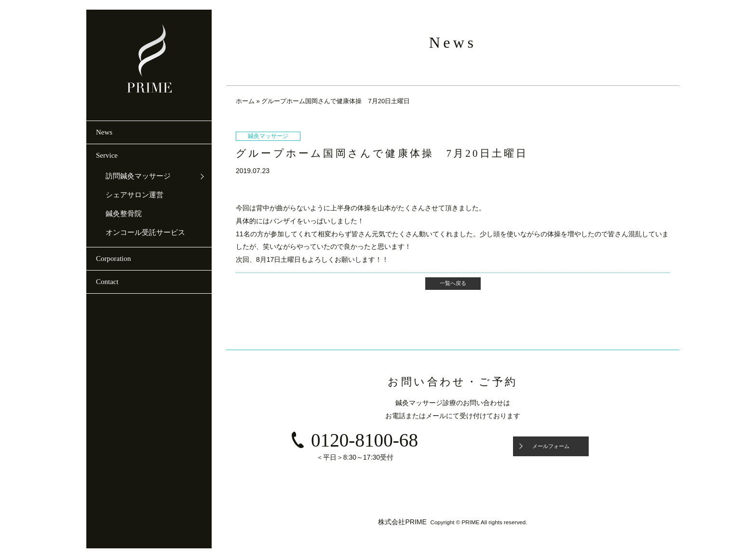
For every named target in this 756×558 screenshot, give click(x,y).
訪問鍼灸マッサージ (138, 176)
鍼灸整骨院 (124, 214)
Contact (107, 282)
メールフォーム (551, 446)
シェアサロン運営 (135, 195)
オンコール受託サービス (145, 232)
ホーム (245, 101)
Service (107, 155)
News (104, 132)
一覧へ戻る (453, 283)
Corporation (114, 259)
